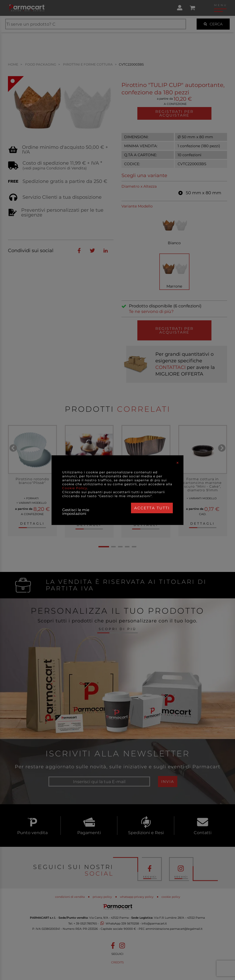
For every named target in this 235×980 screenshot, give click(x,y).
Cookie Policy (75, 488)
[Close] (178, 463)
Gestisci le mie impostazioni (76, 512)
